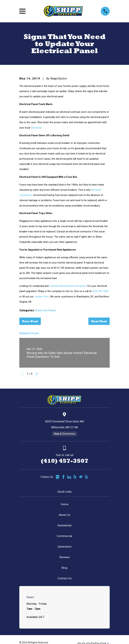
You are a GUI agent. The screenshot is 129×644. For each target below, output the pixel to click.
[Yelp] (86, 477)
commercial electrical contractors (68, 286)
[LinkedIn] (69, 477)
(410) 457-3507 (100, 291)
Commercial (64, 536)
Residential (64, 525)
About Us (64, 515)
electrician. (37, 128)
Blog (64, 568)
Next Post (99, 321)
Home (65, 504)
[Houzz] (75, 477)
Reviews (65, 557)
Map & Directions (64, 434)
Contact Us (65, 578)
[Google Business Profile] (58, 477)
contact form (41, 297)
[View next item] (37, 374)
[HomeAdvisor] (81, 477)
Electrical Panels (46, 310)
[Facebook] (63, 477)
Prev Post (30, 321)
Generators (65, 547)
